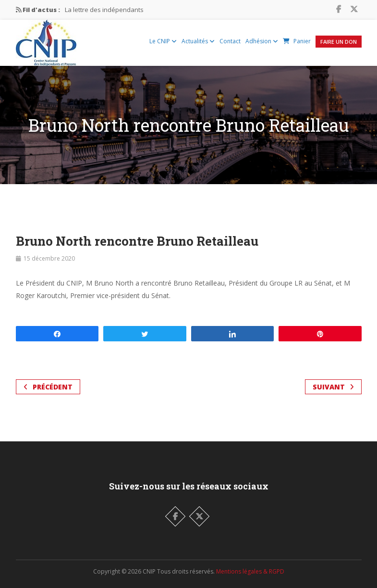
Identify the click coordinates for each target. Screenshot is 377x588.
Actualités (198, 41)
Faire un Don (339, 42)
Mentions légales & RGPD (250, 571)
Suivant (333, 387)
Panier (297, 41)
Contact (230, 41)
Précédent (48, 387)
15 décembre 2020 (49, 258)
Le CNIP (163, 41)
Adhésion (262, 41)
